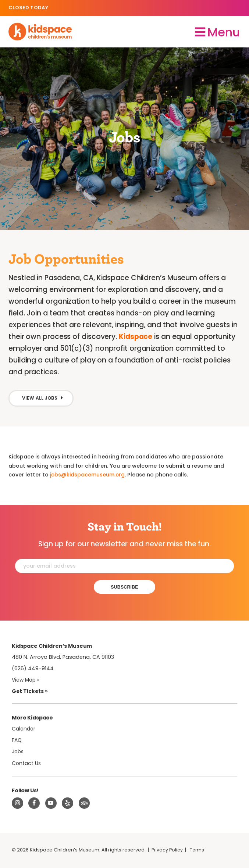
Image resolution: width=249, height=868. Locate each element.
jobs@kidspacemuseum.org (88, 475)
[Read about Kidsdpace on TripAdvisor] (85, 804)
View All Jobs (41, 398)
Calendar (24, 729)
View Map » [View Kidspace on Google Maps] (27, 681)
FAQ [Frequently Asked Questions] (17, 741)
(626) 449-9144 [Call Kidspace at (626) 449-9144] (33, 669)
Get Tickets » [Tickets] (30, 692)
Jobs (18, 753)
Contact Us (27, 764)
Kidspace (136, 336)
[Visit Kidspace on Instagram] (18, 804)
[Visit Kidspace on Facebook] (34, 804)
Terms (198, 851)
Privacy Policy (168, 851)
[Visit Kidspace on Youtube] (51, 804)
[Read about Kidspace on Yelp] (68, 804)
